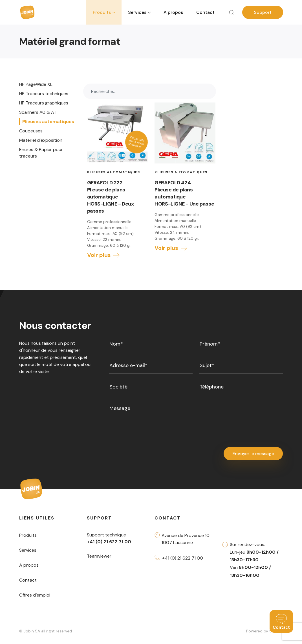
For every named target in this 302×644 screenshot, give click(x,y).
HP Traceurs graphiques (44, 103)
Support (263, 12)
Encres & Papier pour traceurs (41, 153)
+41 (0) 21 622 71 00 (183, 559)
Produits (28, 536)
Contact (205, 12)
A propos (173, 12)
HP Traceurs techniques (44, 94)
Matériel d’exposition (41, 140)
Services (28, 551)
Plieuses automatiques (48, 122)
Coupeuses (31, 131)
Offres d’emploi (35, 596)
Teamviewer (99, 557)
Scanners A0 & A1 (37, 112)
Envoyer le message (253, 454)
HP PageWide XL (36, 84)
